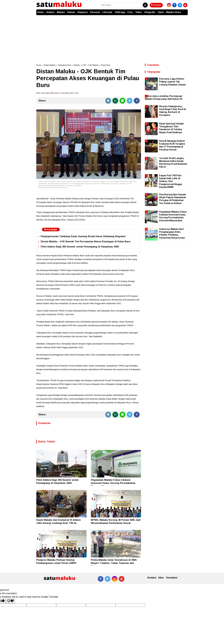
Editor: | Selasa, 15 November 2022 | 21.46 (57, 93)
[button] (185, 11)
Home (40, 12)
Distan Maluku (50, 65)
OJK (84, 65)
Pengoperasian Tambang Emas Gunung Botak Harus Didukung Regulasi (83, 236)
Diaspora (83, 12)
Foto (130, 12)
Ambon (50, 12)
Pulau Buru (105, 65)
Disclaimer (172, 578)
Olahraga (120, 12)
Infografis (150, 12)
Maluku (61, 12)
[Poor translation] (10, 601)
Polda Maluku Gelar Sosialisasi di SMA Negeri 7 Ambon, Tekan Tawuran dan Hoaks (114, 563)
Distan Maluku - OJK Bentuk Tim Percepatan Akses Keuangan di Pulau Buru (85, 241)
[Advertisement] (112, 37)
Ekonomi (95, 12)
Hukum (71, 12)
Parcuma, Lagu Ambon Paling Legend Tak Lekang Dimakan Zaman (172, 82)
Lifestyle (107, 12)
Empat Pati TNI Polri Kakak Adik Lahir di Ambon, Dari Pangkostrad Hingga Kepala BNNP (170, 181)
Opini (161, 12)
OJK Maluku (93, 65)
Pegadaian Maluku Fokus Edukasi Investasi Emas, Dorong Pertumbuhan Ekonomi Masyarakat (113, 483)
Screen (156, 5)
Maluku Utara (173, 12)
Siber (161, 578)
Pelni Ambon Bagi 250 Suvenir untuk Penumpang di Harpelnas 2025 (80, 247)
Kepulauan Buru (65, 65)
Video (139, 12)
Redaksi (152, 578)
